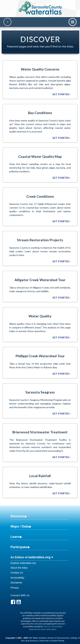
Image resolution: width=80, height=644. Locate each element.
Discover (17, 516)
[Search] (7, 22)
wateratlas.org (39, 557)
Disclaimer (16, 583)
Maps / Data (20, 526)
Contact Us (17, 573)
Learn (15, 537)
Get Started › (61, 94)
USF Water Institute (37, 638)
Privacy (15, 588)
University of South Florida (52, 641)
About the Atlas (19, 568)
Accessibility (17, 578)
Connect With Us (20, 595)
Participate (19, 547)
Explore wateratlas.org (23, 563)
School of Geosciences (58, 638)
